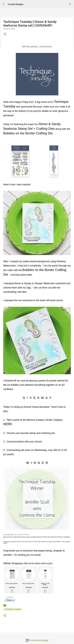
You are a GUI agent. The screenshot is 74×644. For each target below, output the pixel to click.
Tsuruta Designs (15, 4)
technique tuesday (13, 609)
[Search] (70, 4)
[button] (5, 34)
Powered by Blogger (37, 640)
